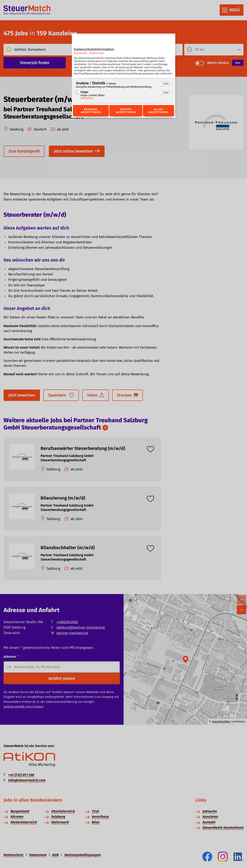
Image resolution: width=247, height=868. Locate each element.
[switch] (164, 88)
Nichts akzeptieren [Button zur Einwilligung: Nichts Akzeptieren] (126, 115)
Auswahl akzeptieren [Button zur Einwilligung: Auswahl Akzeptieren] (91, 115)
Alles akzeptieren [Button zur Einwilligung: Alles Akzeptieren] (159, 115)
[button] (160, 88)
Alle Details (87, 103)
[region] (124, 95)
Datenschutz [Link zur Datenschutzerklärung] (97, 54)
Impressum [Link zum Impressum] (80, 54)
